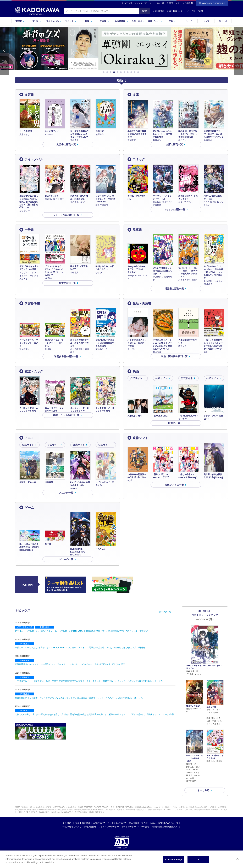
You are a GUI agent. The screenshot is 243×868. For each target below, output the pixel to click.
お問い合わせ (90, 821)
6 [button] (121, 72)
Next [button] (239, 51)
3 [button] (111, 72)
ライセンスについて (117, 817)
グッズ (206, 21)
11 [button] (139, 72)
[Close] (238, 859)
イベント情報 (195, 11)
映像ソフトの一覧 (174, 485)
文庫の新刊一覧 (174, 144)
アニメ (29, 438)
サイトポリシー (129, 821)
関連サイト (174, 3)
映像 (172, 21)
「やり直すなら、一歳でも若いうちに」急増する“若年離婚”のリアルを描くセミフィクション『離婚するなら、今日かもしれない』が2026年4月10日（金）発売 (89, 681)
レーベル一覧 (158, 3)
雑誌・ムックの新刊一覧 (66, 415)
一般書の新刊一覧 (66, 283)
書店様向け (134, 817)
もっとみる (203, 785)
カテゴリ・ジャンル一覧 (135, 3)
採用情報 (86, 817)
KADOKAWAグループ (168, 817)
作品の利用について (72, 821)
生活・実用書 (142, 303)
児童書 (105, 21)
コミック (71, 21)
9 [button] (132, 72)
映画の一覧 (174, 423)
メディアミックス (25, 627)
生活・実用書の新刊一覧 (174, 356)
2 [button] (108, 72)
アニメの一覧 (66, 493)
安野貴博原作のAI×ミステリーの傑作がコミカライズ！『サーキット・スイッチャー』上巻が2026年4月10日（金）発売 (70, 664)
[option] (121, 49)
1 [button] (104, 72)
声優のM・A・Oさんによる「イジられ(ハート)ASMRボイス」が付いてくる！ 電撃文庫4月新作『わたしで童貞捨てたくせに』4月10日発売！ (81, 648)
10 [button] (135, 72)
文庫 (136, 95)
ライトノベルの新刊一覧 (66, 215)
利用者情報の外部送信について (166, 821)
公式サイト (136, 378)
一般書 (88, 21)
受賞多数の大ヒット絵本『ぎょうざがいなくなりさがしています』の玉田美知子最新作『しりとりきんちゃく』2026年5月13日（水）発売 (79, 698)
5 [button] (118, 72)
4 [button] (115, 72)
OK (198, 860)
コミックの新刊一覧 (174, 209)
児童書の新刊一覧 (174, 289)
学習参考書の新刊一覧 (66, 356)
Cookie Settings (174, 860)
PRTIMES (44, 627)
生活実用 (138, 21)
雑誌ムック (155, 21)
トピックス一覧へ (165, 612)
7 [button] (125, 72)
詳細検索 (159, 11)
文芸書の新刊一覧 (66, 144)
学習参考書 (121, 21)
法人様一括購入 (149, 817)
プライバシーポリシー (109, 821)
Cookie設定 (144, 821)
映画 (136, 371)
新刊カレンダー (176, 11)
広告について (99, 817)
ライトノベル (54, 21)
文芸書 (20, 21)
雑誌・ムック (34, 371)
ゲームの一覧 (66, 559)
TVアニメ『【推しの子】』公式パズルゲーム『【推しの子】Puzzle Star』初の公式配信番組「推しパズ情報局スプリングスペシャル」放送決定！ (82, 631)
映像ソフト (140, 438)
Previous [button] (4, 51)
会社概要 (67, 817)
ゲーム (189, 21)
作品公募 (189, 3)
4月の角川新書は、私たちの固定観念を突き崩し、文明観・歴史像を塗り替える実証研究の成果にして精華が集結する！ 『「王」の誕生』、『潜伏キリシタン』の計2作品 (94, 714)
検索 (144, 11)
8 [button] (128, 72)
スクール (223, 21)
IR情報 (76, 817)
